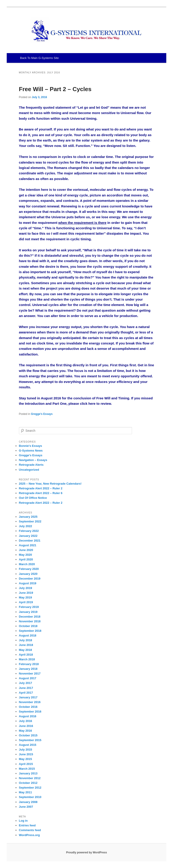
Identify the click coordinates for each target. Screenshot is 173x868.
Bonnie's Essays (31, 446)
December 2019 (30, 579)
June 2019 (26, 593)
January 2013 (28, 773)
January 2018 (28, 669)
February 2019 (29, 607)
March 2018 (27, 659)
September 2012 (30, 788)
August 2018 (28, 635)
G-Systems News (31, 451)
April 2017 (26, 693)
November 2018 (30, 621)
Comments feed (30, 830)
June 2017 (26, 688)
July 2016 (26, 721)
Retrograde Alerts (31, 465)
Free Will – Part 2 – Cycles (55, 89)
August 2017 (28, 678)
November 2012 (30, 778)
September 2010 (30, 797)
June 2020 (26, 550)
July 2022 (26, 526)
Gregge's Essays (42, 414)
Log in (23, 821)
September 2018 (30, 631)
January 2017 (28, 697)
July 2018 (26, 640)
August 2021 (28, 545)
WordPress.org (29, 835)
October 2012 (28, 783)
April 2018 (26, 655)
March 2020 (27, 564)
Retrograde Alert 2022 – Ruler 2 (41, 488)
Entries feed (27, 825)
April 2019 (26, 602)
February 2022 (29, 531)
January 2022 (28, 536)
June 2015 (26, 754)
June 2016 (26, 726)
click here (88, 404)
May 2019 (25, 597)
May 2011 (25, 792)
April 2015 (26, 764)
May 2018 (25, 650)
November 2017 (30, 673)
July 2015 (26, 750)
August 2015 (28, 745)
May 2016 (25, 731)
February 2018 (29, 664)
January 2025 (28, 517)
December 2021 (30, 541)
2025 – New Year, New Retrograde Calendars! (50, 484)
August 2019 (28, 583)
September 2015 (30, 740)
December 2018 (30, 617)
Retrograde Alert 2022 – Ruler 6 (41, 493)
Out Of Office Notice (33, 498)
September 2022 (30, 521)
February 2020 (29, 569)
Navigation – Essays (33, 460)
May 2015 (25, 759)
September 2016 (30, 712)
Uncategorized (29, 470)
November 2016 (30, 702)
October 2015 (28, 735)
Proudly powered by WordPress (86, 852)
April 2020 (26, 559)
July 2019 (26, 588)
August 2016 (28, 716)
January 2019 (28, 612)
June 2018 (26, 645)
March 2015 (27, 769)
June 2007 (26, 807)
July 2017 (26, 683)
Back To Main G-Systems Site (39, 58)
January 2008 (28, 802)
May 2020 (25, 555)
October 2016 (28, 707)
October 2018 (28, 626)
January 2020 (28, 574)
